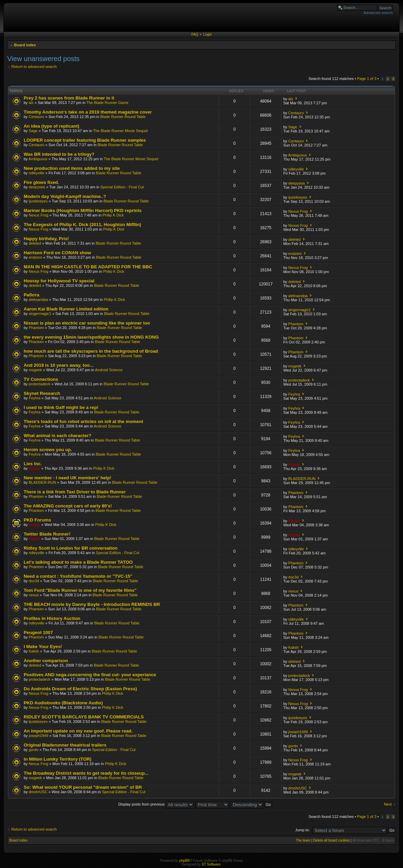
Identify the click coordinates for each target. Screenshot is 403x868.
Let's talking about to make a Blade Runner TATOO (78, 562)
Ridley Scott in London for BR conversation (71, 548)
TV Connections (41, 379)
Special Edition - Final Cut (122, 187)
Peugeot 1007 (38, 632)
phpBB (184, 861)
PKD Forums (37, 520)
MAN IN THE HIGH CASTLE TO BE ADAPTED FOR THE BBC (88, 267)
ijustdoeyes (38, 201)
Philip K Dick (113, 215)
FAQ (195, 34)
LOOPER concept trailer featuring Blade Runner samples (85, 140)
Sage (33, 131)
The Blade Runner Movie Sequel (120, 131)
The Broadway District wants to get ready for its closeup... (86, 773)
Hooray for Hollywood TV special (59, 281)
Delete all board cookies (331, 840)
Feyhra (35, 398)
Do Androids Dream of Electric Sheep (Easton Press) (80, 689)
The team (303, 840)
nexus (34, 595)
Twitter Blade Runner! (47, 534)
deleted (35, 243)
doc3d (34, 581)
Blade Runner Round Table (123, 117)
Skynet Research (42, 393)
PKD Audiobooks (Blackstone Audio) (63, 703)
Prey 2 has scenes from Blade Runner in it (69, 98)
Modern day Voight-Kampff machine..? (65, 196)
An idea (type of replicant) (51, 126)
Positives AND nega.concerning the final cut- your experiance (90, 675)
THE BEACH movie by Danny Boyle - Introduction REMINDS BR (92, 604)
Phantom (36, 328)
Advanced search (378, 13)
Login (207, 34)
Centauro (37, 117)
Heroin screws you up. (48, 450)
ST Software (211, 864)
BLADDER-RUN (42, 482)
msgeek (36, 370)
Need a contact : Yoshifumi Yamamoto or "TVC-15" (78, 576)
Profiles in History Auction (52, 618)
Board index (25, 45)
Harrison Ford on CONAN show (57, 253)
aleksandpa (38, 300)
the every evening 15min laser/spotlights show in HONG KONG (91, 337)
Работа (32, 295)
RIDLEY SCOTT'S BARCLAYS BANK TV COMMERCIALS (84, 717)
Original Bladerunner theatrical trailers (65, 745)
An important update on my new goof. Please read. (78, 731)
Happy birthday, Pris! (46, 239)
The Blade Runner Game (107, 103)
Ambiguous (38, 159)
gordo (34, 750)
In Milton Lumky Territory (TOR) (57, 759)
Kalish (34, 651)
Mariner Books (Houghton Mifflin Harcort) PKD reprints (83, 210)
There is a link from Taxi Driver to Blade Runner (75, 492)
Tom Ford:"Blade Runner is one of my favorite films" (80, 590)
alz (31, 103)
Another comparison (46, 661)
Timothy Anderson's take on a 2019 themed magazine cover (88, 112)
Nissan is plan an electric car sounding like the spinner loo (87, 323)
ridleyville (37, 173)
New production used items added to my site (72, 168)
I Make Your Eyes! (43, 647)
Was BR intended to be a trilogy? (59, 154)
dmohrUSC (38, 792)
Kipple (35, 468)
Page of (367, 79)
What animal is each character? (57, 436)
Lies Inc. (33, 464)
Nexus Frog (39, 215)
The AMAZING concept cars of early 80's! (68, 506)
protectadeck (40, 384)
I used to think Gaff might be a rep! (61, 407)
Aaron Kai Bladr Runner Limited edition (66, 309)
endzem (36, 257)
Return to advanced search (34, 67)
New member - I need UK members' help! (67, 478)
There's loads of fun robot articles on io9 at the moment (83, 421)
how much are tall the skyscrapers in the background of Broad (91, 351)
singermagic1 (40, 314)
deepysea (37, 187)
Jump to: (302, 830)
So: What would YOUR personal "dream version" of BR (83, 787)
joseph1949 (39, 736)
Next (388, 804)
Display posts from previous (156, 804)
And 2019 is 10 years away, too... (59, 365)
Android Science (109, 370)
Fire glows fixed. (41, 182)
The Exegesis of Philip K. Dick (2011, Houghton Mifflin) (82, 225)
